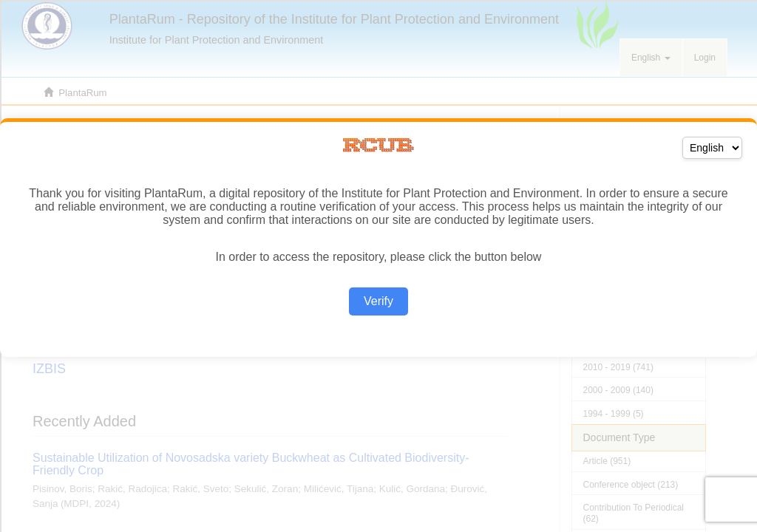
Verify (378, 301)
